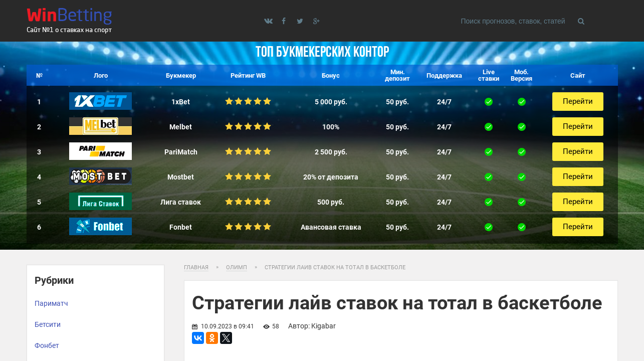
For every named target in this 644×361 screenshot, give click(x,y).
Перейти (578, 101)
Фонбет (47, 345)
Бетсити (48, 324)
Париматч (51, 303)
